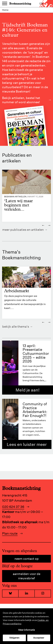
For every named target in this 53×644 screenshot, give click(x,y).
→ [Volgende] (49, 225)
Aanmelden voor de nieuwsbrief (27, 576)
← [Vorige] (43, 225)
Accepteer (39, 638)
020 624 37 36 (13, 507)
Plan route (10, 533)
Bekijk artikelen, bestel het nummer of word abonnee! (26, 100)
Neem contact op (27, 559)
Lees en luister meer (27, 444)
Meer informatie (27, 630)
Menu (5, 4)
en (41, 4)
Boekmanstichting (20, 4)
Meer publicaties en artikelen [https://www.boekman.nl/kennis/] (23, 230)
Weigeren (14, 638)
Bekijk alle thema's (16, 326)
